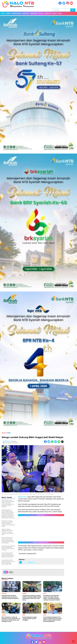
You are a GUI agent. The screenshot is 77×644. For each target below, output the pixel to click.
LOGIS (11, 572)
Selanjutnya (31, 562)
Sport (60, 13)
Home (3, 13)
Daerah (8, 13)
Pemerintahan (16, 13)
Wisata (55, 13)
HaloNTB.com (6, 441)
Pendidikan (34, 13)
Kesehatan (26, 13)
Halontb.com (22, 497)
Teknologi (48, 13)
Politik (41, 13)
